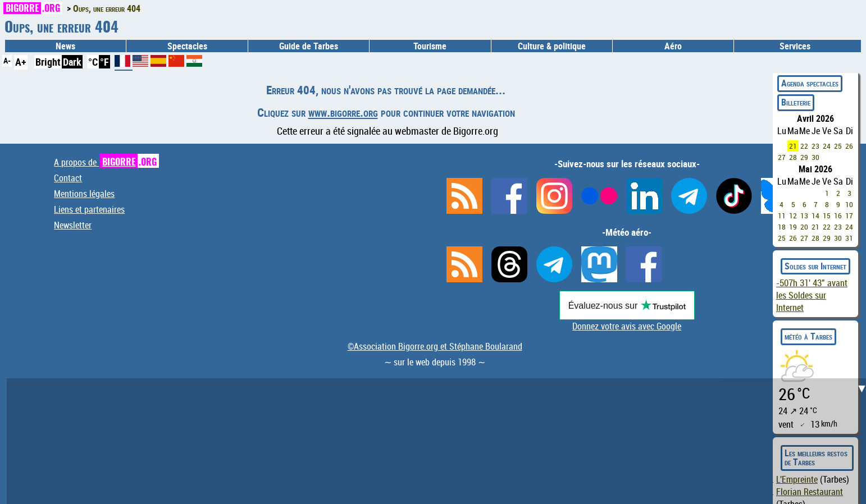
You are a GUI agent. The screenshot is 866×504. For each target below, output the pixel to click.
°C (93, 62)
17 (849, 216)
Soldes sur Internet (815, 266)
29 (804, 157)
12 (793, 216)
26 (849, 146)
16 (838, 216)
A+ (21, 62)
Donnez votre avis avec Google (627, 326)
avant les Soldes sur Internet (812, 295)
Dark (72, 62)
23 (815, 146)
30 (815, 157)
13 (804, 216)
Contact (68, 178)
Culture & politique (552, 46)
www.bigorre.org (343, 112)
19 (793, 227)
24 (827, 146)
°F (104, 62)
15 (827, 216)
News (65, 46)
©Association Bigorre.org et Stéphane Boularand (435, 346)
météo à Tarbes (808, 336)
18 (782, 227)
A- (7, 60)
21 (793, 146)
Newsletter (73, 225)
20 (804, 227)
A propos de (106, 162)
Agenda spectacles (810, 83)
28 (793, 157)
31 (849, 238)
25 (838, 146)
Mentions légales (84, 194)
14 (815, 216)
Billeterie (796, 102)
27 (782, 157)
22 (804, 146)
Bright (48, 62)
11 (782, 216)
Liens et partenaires (89, 209)
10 (849, 204)
